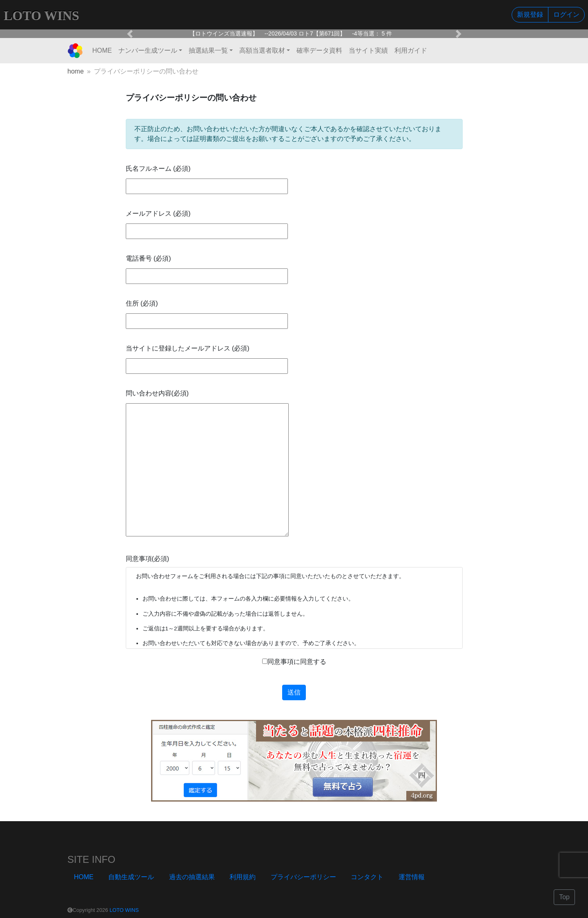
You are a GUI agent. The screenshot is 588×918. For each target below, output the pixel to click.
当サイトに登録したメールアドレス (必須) (188, 348)
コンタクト (367, 877)
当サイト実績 (368, 50)
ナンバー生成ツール (148, 50)
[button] (130, 34)
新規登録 (530, 15)
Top (564, 897)
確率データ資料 (319, 50)
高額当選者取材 (262, 50)
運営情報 (412, 877)
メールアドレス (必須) (158, 213)
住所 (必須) (142, 303)
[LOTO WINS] (75, 51)
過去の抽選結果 (192, 877)
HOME (102, 50)
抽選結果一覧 (208, 50)
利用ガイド (411, 50)
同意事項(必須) (148, 559)
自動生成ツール (131, 877)
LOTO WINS (124, 910)
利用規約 (243, 877)
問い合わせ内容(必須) (157, 393)
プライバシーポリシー (303, 877)
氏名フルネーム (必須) (158, 169)
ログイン (566, 15)
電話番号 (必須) (148, 258)
